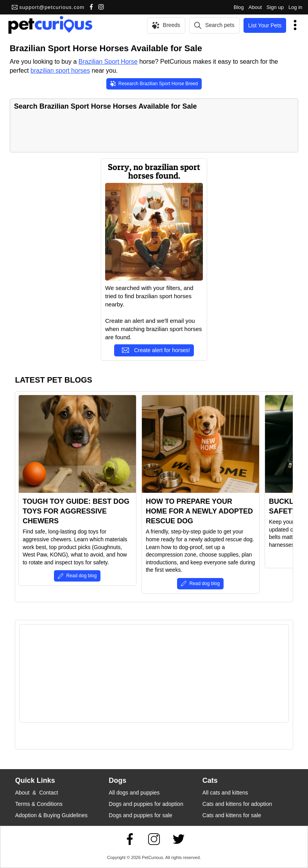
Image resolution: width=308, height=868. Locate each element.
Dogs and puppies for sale (141, 815)
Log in (295, 7)
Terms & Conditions (39, 804)
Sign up (275, 7)
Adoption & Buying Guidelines (51, 815)
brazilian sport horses (60, 71)
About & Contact (37, 793)
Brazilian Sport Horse (108, 62)
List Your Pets (265, 25)
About (255, 7)
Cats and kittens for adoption (237, 804)
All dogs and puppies (134, 793)
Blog (239, 7)
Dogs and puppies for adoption (146, 804)
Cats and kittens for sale (232, 815)
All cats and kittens (225, 793)
